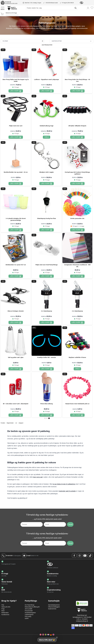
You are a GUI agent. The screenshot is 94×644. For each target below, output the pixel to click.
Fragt (3, 609)
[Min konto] (88, 8)
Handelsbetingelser (30, 613)
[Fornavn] (32, 524)
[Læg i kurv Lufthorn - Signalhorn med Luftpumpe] (46, 91)
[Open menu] (3, 8)
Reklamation (5, 613)
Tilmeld (70, 524)
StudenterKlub (52, 609)
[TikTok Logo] (90, 556)
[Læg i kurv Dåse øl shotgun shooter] (16, 322)
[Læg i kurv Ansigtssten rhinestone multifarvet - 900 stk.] (77, 276)
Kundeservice (5, 615)
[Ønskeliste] (92, 8)
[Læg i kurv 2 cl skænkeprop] (46, 322)
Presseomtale (29, 611)
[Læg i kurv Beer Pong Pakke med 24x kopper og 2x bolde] (16, 91)
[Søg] (76, 8)
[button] (47, 640)
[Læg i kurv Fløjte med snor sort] (16, 137)
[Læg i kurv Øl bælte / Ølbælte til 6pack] (77, 137)
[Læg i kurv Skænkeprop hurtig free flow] (46, 230)
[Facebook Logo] (74, 556)
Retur (3, 611)
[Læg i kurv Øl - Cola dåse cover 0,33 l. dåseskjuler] (16, 415)
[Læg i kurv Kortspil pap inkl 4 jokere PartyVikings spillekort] (77, 184)
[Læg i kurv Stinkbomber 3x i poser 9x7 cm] (16, 276)
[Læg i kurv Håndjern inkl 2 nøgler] (46, 184)
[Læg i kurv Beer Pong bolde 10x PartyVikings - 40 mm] (77, 91)
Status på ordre (6, 607)
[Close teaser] (57, 638)
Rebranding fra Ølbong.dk (32, 607)
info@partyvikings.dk (82, 621)
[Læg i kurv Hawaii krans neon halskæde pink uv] (77, 415)
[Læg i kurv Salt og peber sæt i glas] (16, 369)
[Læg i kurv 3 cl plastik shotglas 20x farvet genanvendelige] (16, 230)
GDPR (27, 618)
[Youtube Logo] (85, 556)
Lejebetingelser (29, 615)
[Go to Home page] (12, 8)
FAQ (3, 605)
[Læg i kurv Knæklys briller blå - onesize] (46, 369)
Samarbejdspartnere (54, 605)
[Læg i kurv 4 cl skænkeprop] (77, 322)
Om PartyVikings (30, 605)
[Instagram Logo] (80, 556)
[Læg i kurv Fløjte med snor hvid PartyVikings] (46, 276)
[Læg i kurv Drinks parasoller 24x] (77, 230)
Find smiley (28, 617)
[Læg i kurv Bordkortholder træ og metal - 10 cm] (16, 184)
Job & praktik (29, 609)
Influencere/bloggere (54, 607)
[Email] (55, 524)
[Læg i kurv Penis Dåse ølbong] (46, 415)
